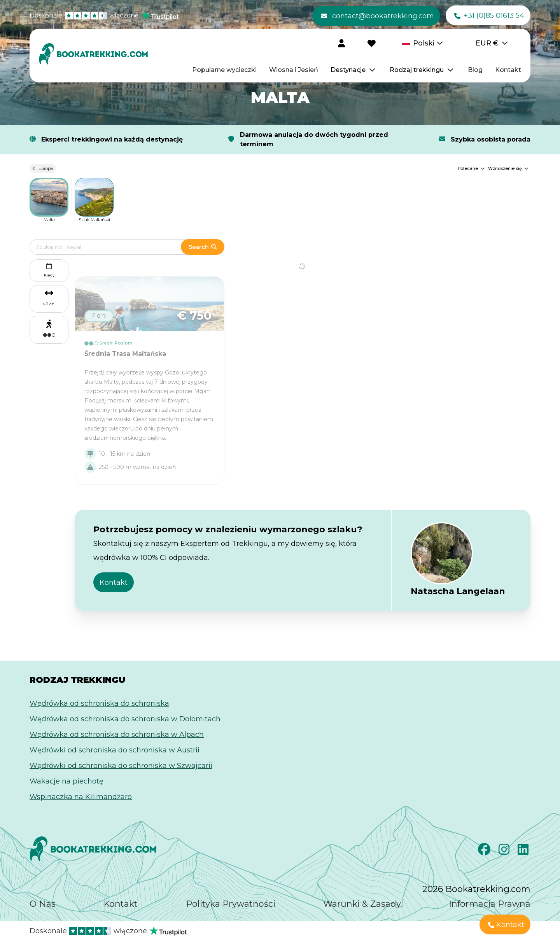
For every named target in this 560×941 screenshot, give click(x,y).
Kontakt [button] (114, 582)
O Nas (43, 904)
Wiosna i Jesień (294, 70)
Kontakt (508, 70)
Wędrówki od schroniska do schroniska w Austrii (115, 750)
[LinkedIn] (524, 852)
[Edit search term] (113, 247)
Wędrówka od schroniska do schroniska (99, 703)
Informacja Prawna (490, 904)
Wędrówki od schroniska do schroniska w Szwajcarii (121, 766)
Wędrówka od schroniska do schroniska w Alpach (117, 735)
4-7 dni (49, 304)
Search (203, 247)
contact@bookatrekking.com (377, 16)
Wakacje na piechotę (66, 781)
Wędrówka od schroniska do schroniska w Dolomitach (125, 719)
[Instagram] (505, 852)
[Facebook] (485, 852)
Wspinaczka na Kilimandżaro (81, 797)
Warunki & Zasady (362, 904)
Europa (43, 168)
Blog (475, 70)
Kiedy (49, 269)
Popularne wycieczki (224, 70)
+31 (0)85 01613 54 (489, 16)
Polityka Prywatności (231, 904)
